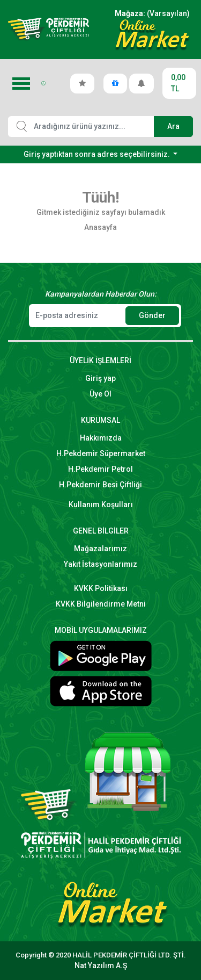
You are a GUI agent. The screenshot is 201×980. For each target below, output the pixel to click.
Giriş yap (100, 378)
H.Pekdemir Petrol (100, 469)
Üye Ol (100, 394)
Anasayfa (100, 227)
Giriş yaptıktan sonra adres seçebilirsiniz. (98, 154)
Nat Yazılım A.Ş (101, 965)
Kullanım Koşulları (101, 505)
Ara (173, 126)
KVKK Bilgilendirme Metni (101, 604)
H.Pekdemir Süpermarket (101, 453)
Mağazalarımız (100, 549)
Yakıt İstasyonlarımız (100, 564)
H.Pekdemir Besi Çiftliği (100, 485)
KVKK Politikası (101, 588)
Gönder (152, 315)
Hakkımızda (101, 438)
